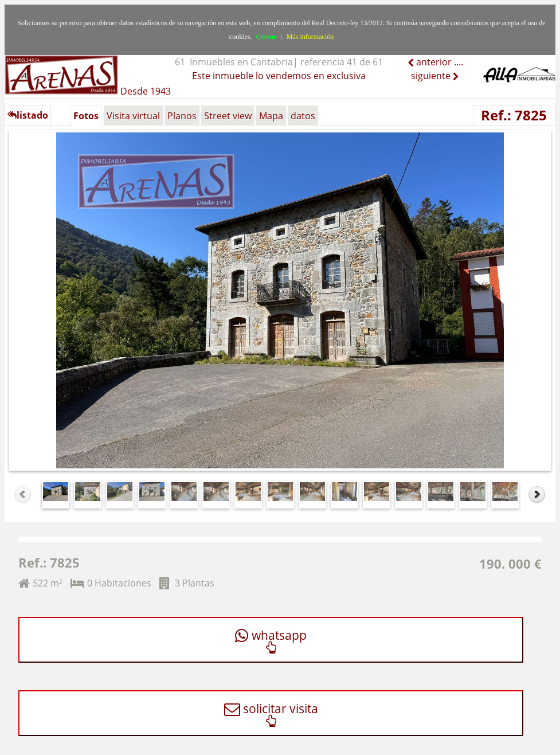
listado (28, 115)
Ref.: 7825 (514, 115)
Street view (228, 116)
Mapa (271, 116)
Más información (310, 37)
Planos (182, 116)
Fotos (86, 116)
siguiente (432, 76)
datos (303, 116)
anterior (433, 62)
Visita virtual (133, 116)
